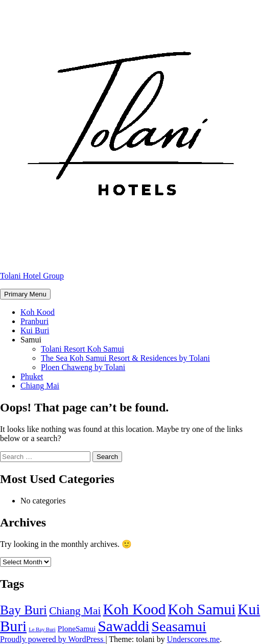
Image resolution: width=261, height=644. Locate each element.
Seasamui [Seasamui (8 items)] (179, 626)
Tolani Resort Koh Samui (82, 349)
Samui (31, 340)
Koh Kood (38, 312)
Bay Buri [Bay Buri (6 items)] (23, 610)
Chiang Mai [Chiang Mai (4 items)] (75, 611)
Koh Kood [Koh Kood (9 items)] (134, 609)
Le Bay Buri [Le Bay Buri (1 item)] (42, 629)
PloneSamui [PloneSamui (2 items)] (77, 628)
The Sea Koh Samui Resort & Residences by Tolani (125, 358)
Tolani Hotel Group (32, 276)
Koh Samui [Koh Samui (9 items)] (202, 609)
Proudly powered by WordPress (53, 639)
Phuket (32, 376)
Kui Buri (35, 330)
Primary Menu (25, 294)
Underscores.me (194, 639)
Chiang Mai (40, 386)
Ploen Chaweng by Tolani (83, 367)
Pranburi (34, 321)
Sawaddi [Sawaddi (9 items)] (124, 626)
